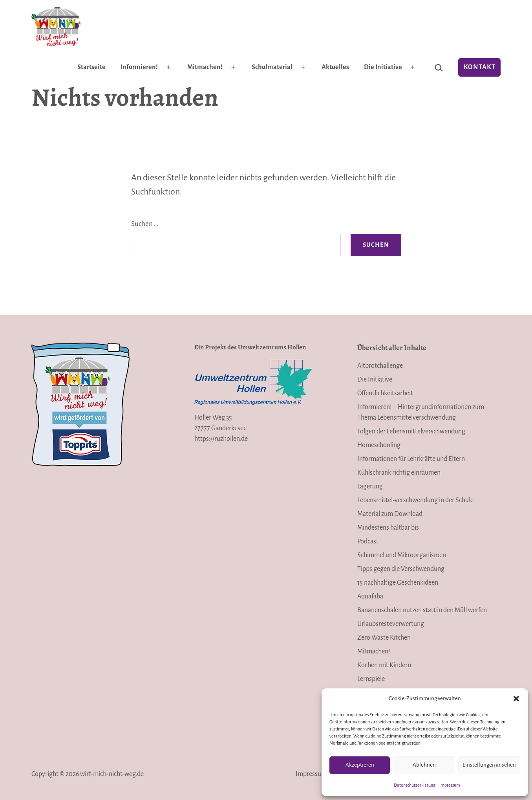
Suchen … (145, 224)
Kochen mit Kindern (384, 665)
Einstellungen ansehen (489, 765)
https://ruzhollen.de (221, 439)
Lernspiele (371, 679)
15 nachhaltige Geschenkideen (398, 583)
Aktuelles (335, 67)
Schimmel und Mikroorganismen (402, 555)
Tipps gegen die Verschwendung (401, 569)
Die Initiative (383, 67)
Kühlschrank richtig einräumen (399, 473)
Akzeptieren (360, 765)
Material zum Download (390, 514)
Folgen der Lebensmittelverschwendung (411, 431)
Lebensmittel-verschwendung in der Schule (415, 500)
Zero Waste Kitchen (384, 638)
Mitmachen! (205, 67)
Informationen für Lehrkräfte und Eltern (411, 459)
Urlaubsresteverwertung (391, 624)
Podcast (368, 541)
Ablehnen (424, 765)
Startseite (91, 67)
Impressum (450, 785)
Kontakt (480, 67)
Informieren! (139, 67)
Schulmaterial (272, 67)
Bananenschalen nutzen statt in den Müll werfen (422, 610)
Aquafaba (370, 596)
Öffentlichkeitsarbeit (385, 393)
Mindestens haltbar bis (388, 528)
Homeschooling (379, 445)
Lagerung (370, 486)
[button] (516, 699)
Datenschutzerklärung (415, 785)
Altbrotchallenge (380, 366)
